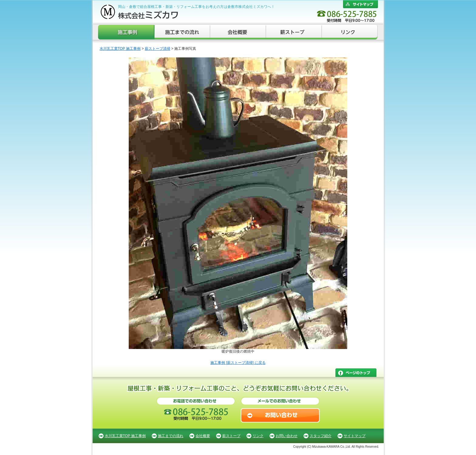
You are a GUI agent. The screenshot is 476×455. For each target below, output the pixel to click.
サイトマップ (355, 436)
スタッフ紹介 (321, 436)
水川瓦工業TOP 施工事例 (120, 49)
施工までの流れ (182, 32)
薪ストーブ (294, 32)
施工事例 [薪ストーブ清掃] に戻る (238, 363)
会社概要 (238, 32)
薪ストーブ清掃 (158, 49)
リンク (350, 32)
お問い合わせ (287, 436)
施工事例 (126, 32)
